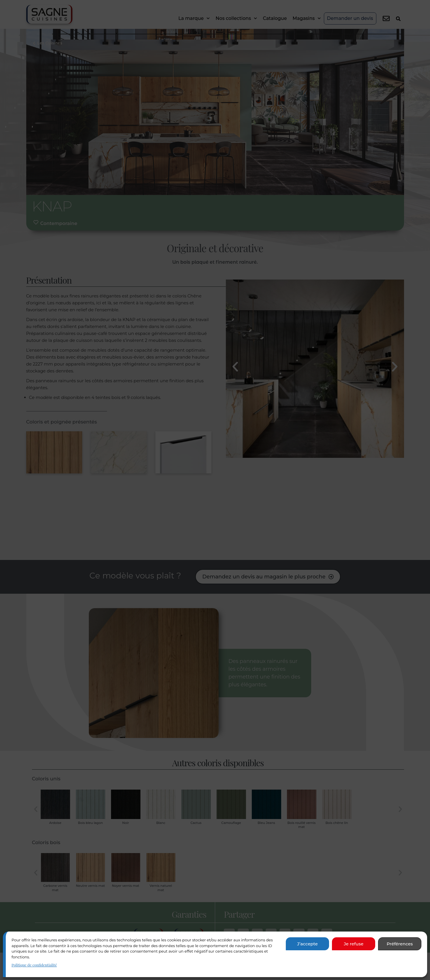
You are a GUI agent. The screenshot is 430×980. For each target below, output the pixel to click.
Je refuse (354, 944)
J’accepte (307, 944)
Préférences (400, 944)
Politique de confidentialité (34, 965)
